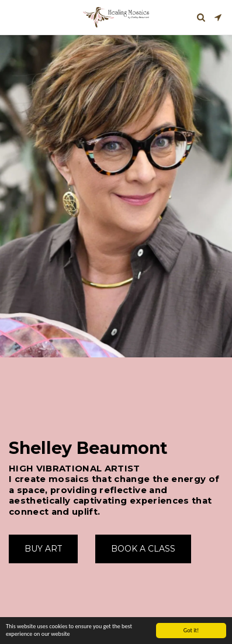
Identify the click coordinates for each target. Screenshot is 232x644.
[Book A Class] (143, 549)
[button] (13, 17)
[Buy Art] (43, 549)
